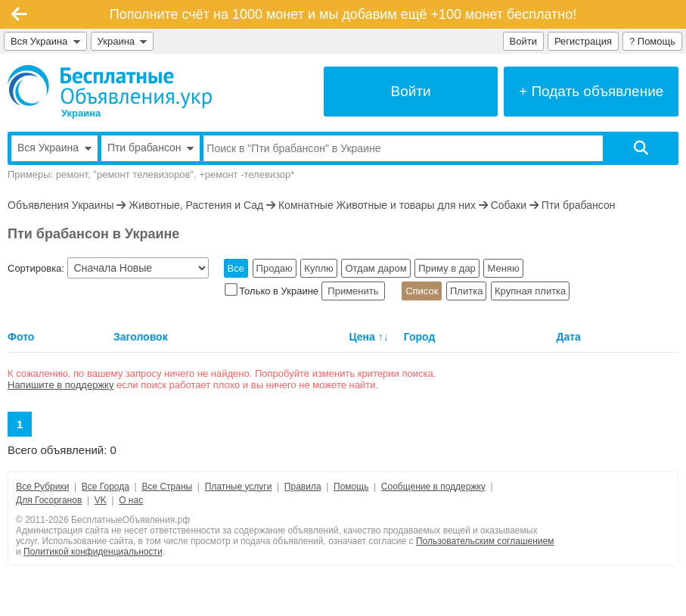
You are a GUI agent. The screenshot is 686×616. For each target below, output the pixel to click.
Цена (362, 337)
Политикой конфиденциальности (93, 552)
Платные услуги (239, 487)
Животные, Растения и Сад (196, 205)
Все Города (106, 487)
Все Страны (167, 487)
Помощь (351, 487)
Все (236, 268)
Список (422, 291)
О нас (131, 500)
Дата (568, 337)
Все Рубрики (42, 487)
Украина (123, 41)
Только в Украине (273, 291)
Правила (303, 487)
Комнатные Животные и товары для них (377, 205)
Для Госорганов (49, 500)
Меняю (503, 268)
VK (101, 500)
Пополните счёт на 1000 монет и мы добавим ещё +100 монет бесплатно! (343, 14)
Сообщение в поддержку (433, 487)
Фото (21, 337)
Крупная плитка (530, 291)
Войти (523, 41)
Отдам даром (376, 268)
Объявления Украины (61, 205)
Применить (353, 291)
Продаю (275, 268)
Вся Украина (45, 41)
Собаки (509, 205)
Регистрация (583, 41)
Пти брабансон (579, 205)
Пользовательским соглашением (485, 541)
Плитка (466, 291)
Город (420, 337)
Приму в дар (447, 268)
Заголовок (141, 337)
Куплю (318, 268)
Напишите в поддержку (61, 385)
